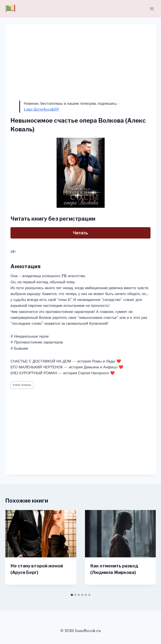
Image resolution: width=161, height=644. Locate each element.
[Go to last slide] (13, 551)
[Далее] (148, 551)
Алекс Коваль (22, 385)
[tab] (72, 595)
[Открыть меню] (152, 9)
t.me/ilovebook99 (41, 109)
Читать (80, 233)
